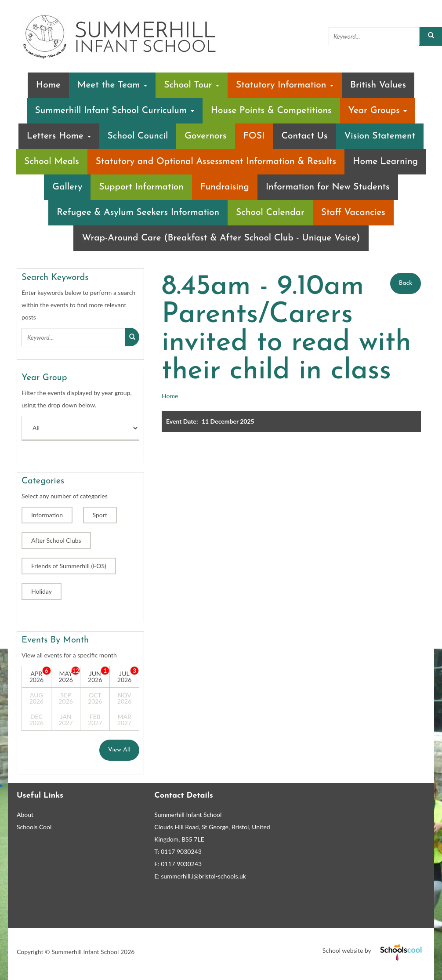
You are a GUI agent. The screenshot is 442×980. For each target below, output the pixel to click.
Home (48, 85)
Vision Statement (380, 136)
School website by (374, 950)
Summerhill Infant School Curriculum (115, 111)
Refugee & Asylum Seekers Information (138, 212)
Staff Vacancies (353, 212)
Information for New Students (328, 187)
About (25, 815)
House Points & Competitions (271, 111)
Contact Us (304, 136)
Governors (205, 136)
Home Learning (385, 162)
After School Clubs (56, 540)
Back (406, 283)
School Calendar (270, 212)
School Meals (52, 162)
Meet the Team (112, 85)
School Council (138, 136)
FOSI (254, 136)
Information (47, 515)
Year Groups (378, 111)
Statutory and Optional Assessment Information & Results (216, 162)
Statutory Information (285, 85)
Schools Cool (34, 827)
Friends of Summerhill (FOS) (69, 566)
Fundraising (225, 187)
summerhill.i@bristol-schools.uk (204, 876)
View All (119, 750)
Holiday (42, 591)
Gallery (67, 187)
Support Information (141, 187)
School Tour (192, 85)
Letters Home (59, 136)
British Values (378, 85)
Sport (100, 515)
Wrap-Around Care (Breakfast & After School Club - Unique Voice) (221, 238)
